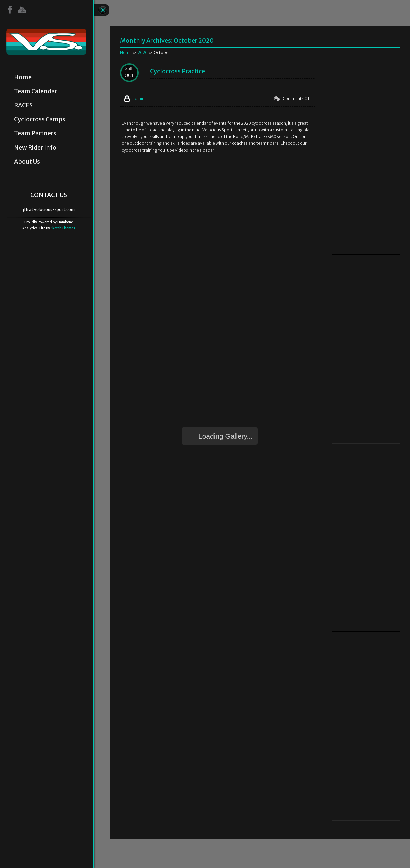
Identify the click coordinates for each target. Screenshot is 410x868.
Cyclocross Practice (177, 71)
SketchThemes (63, 228)
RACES (23, 105)
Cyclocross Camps (40, 119)
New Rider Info (35, 148)
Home (23, 77)
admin (138, 99)
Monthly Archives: (167, 41)
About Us (27, 162)
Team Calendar (35, 91)
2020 (143, 53)
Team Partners (35, 133)
